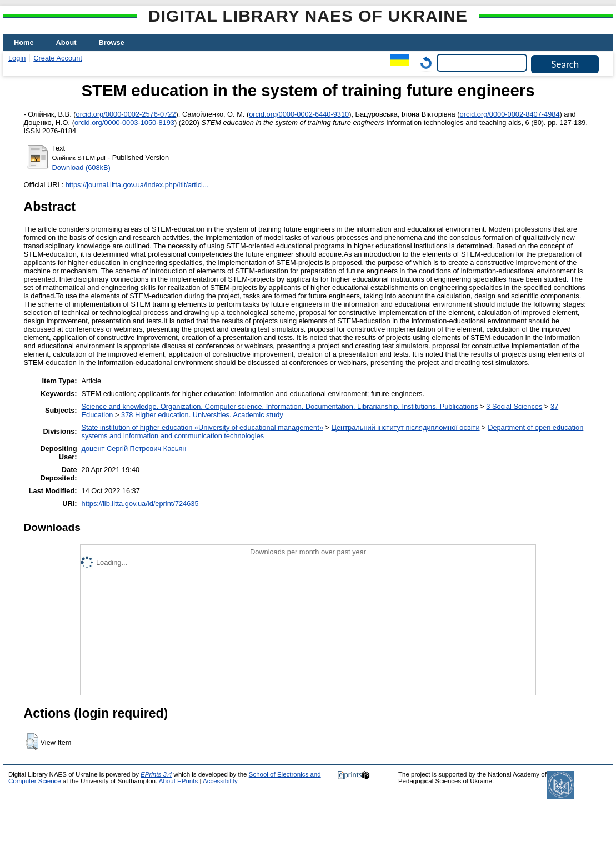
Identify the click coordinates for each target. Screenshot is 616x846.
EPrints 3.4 (156, 774)
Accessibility (220, 781)
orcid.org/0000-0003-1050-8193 (124, 122)
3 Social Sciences (514, 406)
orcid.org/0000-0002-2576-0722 (126, 114)
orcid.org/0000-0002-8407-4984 (510, 114)
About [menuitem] (66, 42)
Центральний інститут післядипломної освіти (406, 427)
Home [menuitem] (24, 42)
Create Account (58, 58)
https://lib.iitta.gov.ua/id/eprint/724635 (140, 504)
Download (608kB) (81, 167)
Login (17, 58)
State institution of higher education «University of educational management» (202, 427)
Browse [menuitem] (112, 42)
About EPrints (178, 781)
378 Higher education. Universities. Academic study (202, 415)
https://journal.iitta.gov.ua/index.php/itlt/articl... (137, 185)
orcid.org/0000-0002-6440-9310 (299, 114)
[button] (32, 742)
